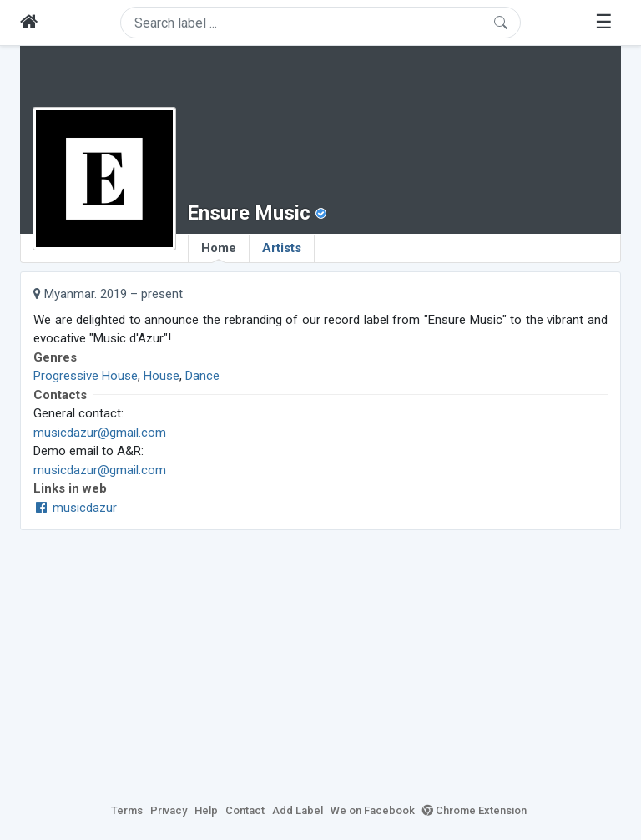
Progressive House (86, 376)
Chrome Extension (474, 810)
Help (206, 810)
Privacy (169, 810)
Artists (282, 248)
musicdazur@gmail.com (100, 433)
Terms (127, 810)
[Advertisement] (320, 664)
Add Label (298, 810)
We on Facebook (373, 810)
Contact (245, 810)
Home (219, 251)
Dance (202, 376)
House (162, 376)
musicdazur (75, 508)
